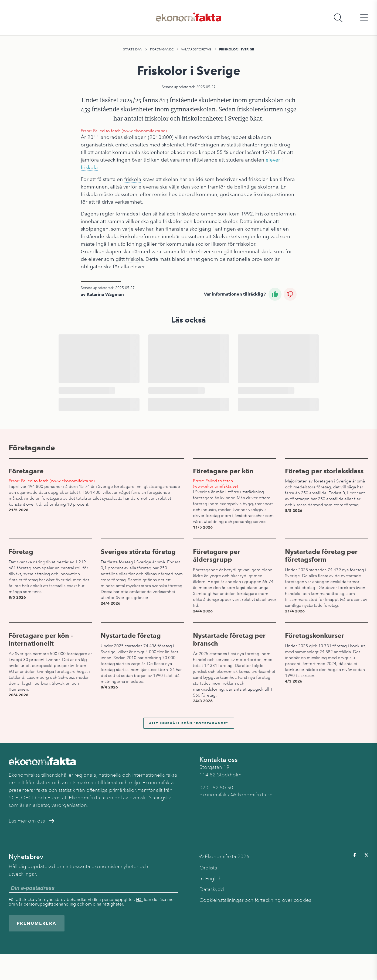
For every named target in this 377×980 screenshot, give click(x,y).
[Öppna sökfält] (338, 18)
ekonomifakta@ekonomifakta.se (236, 795)
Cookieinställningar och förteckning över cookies (255, 900)
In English (210, 879)
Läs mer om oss (31, 821)
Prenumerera (37, 923)
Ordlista (208, 868)
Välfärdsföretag (196, 49)
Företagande (162, 49)
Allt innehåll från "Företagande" (189, 723)
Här (140, 900)
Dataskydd (212, 889)
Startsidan (133, 49)
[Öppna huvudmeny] (364, 18)
